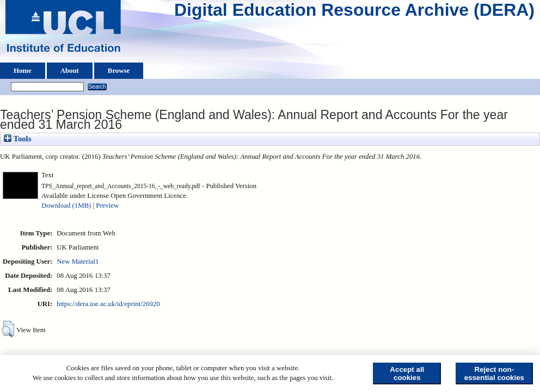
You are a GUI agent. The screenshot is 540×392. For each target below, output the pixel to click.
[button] (8, 329)
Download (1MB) (66, 206)
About (70, 71)
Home (23, 71)
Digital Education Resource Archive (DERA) (354, 13)
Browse (119, 71)
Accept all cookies (407, 374)
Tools (17, 139)
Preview (107, 206)
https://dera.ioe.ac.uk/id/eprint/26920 (108, 304)
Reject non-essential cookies (494, 374)
